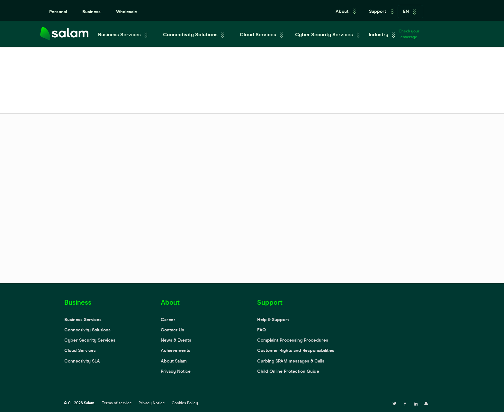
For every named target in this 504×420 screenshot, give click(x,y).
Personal (58, 12)
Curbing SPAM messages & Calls (291, 361)
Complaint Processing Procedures (293, 340)
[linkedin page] (416, 403)
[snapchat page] (426, 403)
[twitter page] (394, 403)
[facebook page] (405, 403)
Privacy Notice (176, 371)
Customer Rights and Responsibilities (296, 350)
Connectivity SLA (82, 361)
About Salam (174, 361)
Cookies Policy (185, 403)
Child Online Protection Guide (288, 371)
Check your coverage (409, 34)
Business (91, 12)
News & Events (176, 340)
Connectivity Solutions (190, 35)
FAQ (261, 330)
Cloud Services (258, 35)
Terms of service (117, 403)
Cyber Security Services (324, 35)
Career (168, 320)
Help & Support (273, 320)
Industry (378, 35)
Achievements (175, 350)
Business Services (119, 35)
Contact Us (172, 330)
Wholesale (126, 12)
